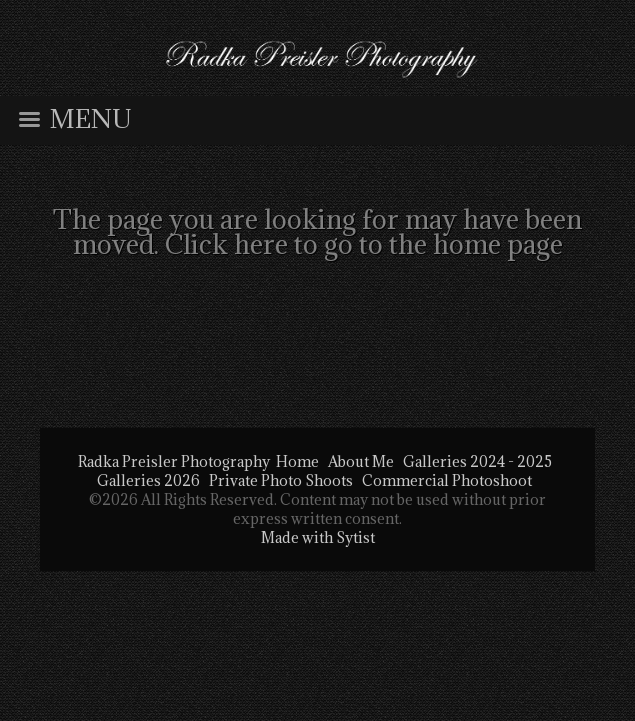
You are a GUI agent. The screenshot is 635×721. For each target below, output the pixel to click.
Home (297, 461)
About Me (361, 461)
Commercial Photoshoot (447, 480)
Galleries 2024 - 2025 (477, 461)
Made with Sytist (318, 537)
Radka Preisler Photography (174, 461)
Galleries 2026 (148, 480)
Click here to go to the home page (364, 244)
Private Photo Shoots (281, 480)
